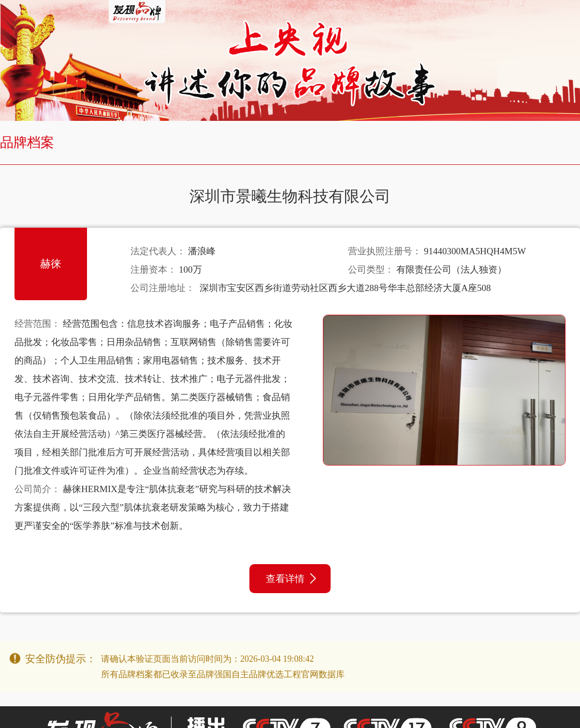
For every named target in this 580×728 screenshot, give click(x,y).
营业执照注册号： (385, 251)
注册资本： (153, 269)
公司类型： (371, 269)
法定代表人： (158, 251)
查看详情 (291, 579)
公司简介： (37, 489)
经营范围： (37, 324)
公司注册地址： (163, 288)
